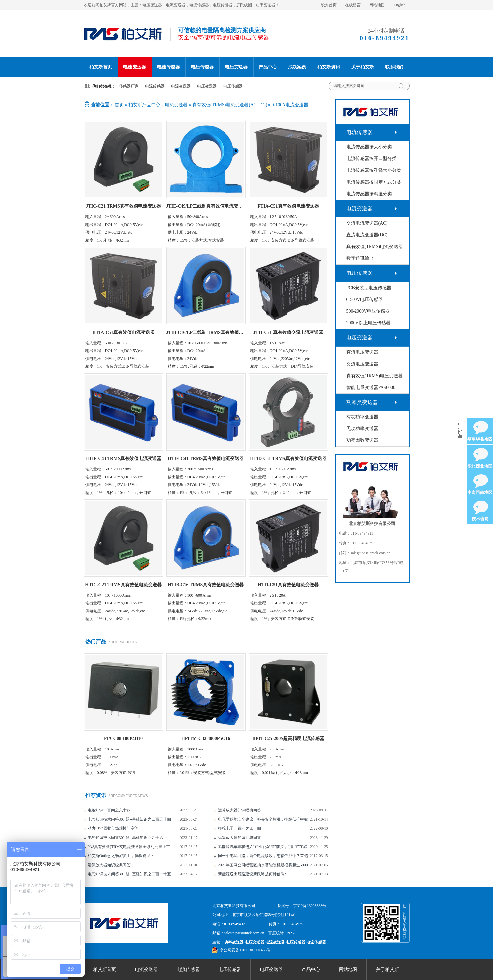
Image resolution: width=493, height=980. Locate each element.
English (400, 5)
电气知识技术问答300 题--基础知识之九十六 (126, 838)
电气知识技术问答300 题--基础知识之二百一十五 (130, 874)
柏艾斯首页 (101, 67)
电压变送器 (236, 67)
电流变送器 (135, 67)
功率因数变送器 (362, 440)
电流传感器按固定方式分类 (374, 182)
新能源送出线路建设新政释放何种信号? (252, 874)
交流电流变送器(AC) (367, 223)
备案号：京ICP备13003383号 (302, 906)
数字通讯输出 (360, 258)
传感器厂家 (129, 86)
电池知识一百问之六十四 (109, 810)
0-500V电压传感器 (365, 299)
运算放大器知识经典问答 (239, 810)
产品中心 (268, 67)
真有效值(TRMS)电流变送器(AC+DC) (230, 105)
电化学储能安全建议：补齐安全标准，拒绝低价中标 (263, 819)
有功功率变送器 (362, 417)
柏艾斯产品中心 (144, 105)
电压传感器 (202, 67)
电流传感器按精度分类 (369, 194)
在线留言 (353, 5)
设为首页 (329, 5)
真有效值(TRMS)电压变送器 (375, 376)
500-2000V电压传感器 (368, 311)
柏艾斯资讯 (329, 67)
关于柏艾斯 (363, 67)
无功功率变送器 (362, 429)
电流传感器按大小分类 (369, 147)
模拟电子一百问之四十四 (239, 828)
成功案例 (297, 67)
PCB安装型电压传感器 (369, 288)
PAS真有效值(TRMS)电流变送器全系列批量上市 (129, 847)
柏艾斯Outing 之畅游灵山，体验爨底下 (121, 856)
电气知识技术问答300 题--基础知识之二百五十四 (130, 819)
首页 (119, 105)
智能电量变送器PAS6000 (371, 387)
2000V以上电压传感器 (369, 323)
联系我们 (394, 67)
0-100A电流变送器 (290, 105)
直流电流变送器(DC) (367, 235)
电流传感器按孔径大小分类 (374, 170)
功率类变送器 (362, 402)
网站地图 (377, 5)
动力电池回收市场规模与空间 (113, 828)
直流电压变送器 (362, 352)
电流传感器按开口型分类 (371, 159)
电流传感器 (168, 67)
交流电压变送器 (362, 364)
